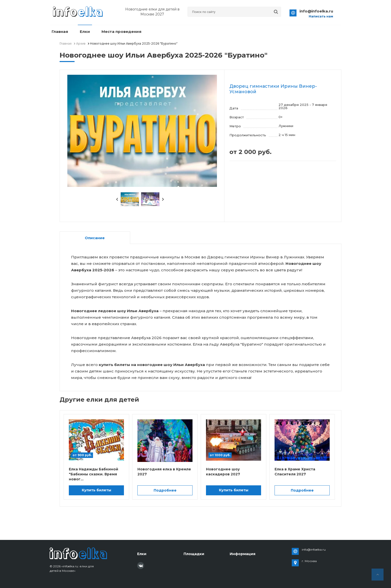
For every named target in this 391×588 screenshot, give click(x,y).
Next (163, 199)
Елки (82, 32)
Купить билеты (97, 490)
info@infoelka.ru (316, 11)
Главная (59, 32)
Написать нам (321, 16)
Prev (117, 199)
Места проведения (117, 32)
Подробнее (165, 490)
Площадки (194, 554)
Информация (243, 554)
